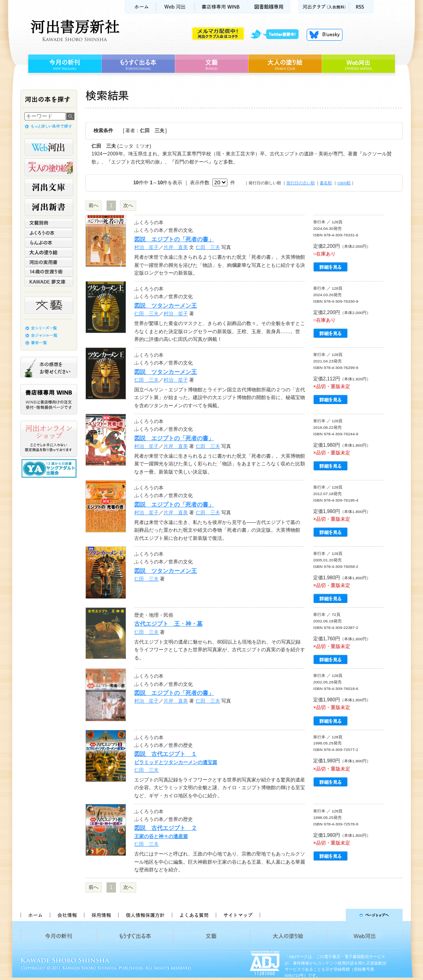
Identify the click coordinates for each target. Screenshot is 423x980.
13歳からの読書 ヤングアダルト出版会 (50, 468)
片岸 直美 (176, 247)
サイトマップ (238, 915)
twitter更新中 (277, 35)
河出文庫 (49, 187)
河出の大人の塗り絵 (49, 167)
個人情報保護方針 (145, 915)
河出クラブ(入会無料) (324, 7)
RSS (361, 7)
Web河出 (175, 7)
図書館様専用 (269, 7)
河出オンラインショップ (49, 439)
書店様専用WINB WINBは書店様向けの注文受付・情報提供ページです (49, 399)
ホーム (140, 7)
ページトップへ (335, 915)
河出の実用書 (49, 262)
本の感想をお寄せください (49, 367)
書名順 (326, 183)
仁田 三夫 (208, 247)
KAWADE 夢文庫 (49, 282)
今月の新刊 (64, 64)
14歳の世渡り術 (49, 272)
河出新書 (49, 207)
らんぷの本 (49, 242)
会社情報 (67, 915)
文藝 (211, 64)
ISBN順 (344, 183)
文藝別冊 (49, 223)
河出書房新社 (74, 31)
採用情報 (101, 915)
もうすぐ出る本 (138, 64)
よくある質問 (194, 915)
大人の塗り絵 (285, 64)
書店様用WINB (221, 7)
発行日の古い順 (301, 183)
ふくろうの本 (49, 233)
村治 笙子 (146, 247)
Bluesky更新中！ (325, 35)
